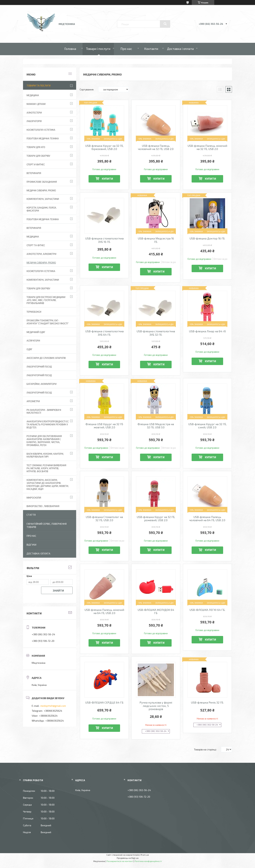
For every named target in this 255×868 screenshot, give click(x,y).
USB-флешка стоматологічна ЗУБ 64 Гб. (104, 333)
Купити (107, 179)
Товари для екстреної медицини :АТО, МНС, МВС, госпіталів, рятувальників (46, 300)
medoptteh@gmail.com (53, 706)
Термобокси (34, 312)
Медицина (33, 95)
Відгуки (31, 545)
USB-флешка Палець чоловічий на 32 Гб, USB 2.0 (156, 147)
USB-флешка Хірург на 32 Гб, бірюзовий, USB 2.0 (104, 147)
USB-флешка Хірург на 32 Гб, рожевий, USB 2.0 (156, 519)
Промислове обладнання (42, 182)
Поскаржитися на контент (120, 861)
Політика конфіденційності (148, 861)
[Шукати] (165, 24)
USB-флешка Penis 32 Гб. (207, 702)
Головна (70, 49)
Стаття (31, 515)
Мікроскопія (34, 498)
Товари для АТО (36, 147)
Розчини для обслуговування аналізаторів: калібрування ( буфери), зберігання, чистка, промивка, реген (44, 441)
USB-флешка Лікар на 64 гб (207, 331)
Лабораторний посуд (39, 393)
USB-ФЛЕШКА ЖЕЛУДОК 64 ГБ (156, 611)
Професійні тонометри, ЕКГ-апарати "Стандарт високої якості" (48, 322)
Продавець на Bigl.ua (128, 858)
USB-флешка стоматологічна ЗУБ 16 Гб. (104, 240)
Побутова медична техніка (43, 138)
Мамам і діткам (36, 104)
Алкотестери (34, 113)
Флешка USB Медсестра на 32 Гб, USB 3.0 (156, 426)
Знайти (58, 590)
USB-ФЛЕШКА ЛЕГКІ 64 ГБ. (207, 610)
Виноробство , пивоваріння (43, 506)
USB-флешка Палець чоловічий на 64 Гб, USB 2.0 (207, 519)
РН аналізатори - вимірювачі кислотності (44, 411)
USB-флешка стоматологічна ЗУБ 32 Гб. (156, 333)
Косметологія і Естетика (41, 130)
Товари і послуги (98, 49)
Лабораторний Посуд (39, 367)
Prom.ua (145, 855)
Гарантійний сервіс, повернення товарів (47, 525)
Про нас (126, 49)
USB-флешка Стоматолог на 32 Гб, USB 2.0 (104, 519)
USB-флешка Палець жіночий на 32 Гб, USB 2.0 (207, 147)
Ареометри (33, 401)
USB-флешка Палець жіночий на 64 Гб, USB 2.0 (104, 611)
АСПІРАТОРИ (33, 341)
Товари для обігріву (38, 156)
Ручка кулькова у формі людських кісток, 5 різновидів (156, 706)
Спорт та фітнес (36, 245)
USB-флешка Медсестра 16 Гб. (156, 240)
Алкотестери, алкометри (41, 254)
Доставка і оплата (180, 49)
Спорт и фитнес (36, 164)
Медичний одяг (36, 332)
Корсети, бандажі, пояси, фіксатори (42, 209)
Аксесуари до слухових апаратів (46, 358)
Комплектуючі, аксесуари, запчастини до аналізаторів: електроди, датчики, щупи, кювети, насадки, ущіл (48, 484)
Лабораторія (34, 121)
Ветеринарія (34, 173)
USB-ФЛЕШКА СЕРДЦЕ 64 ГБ (104, 702)
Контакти (151, 49)
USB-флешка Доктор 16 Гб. (207, 238)
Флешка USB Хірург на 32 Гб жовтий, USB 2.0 (104, 426)
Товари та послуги (39, 86)
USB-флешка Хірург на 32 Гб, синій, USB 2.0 (207, 426)
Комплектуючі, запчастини (43, 199)
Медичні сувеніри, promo (41, 190)
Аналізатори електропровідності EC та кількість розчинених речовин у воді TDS (48, 424)
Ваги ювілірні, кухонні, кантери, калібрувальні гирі (45, 455)
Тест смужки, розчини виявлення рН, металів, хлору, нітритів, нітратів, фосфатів (46, 468)
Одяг (29, 349)
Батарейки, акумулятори (42, 384)
